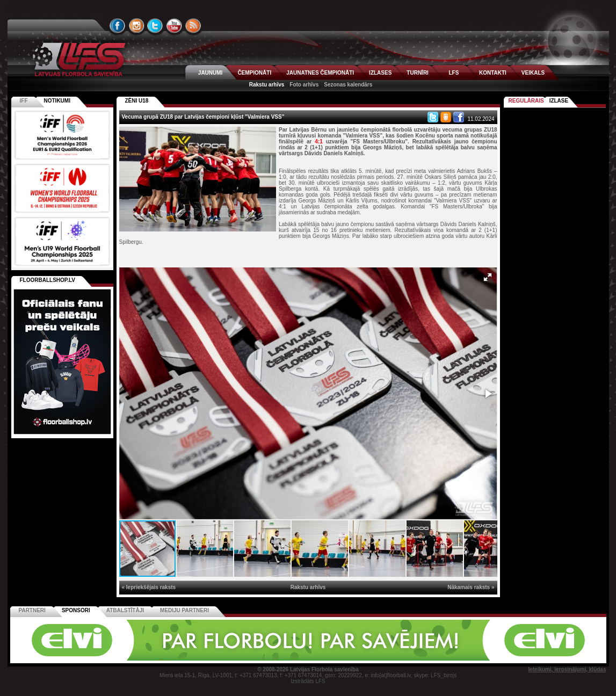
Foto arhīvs (304, 85)
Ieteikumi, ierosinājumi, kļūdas (567, 669)
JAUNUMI (211, 73)
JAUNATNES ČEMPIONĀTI (320, 73)
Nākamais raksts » (471, 587)
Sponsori (76, 610)
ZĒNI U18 (137, 101)
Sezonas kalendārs (348, 85)
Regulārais (526, 101)
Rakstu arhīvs (267, 85)
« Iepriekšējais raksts (149, 587)
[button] (488, 277)
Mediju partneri (184, 610)
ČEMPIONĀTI (254, 73)
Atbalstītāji (125, 610)
